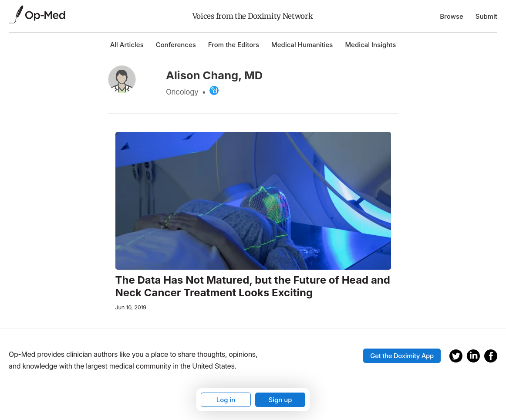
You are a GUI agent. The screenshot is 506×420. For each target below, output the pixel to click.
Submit (486, 16)
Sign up (280, 400)
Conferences (176, 45)
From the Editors (234, 45)
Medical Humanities (302, 45)
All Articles (127, 45)
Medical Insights (370, 45)
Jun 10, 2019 (131, 307)
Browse (452, 16)
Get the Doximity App (402, 356)
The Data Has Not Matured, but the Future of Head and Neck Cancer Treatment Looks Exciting (253, 286)
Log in (226, 400)
